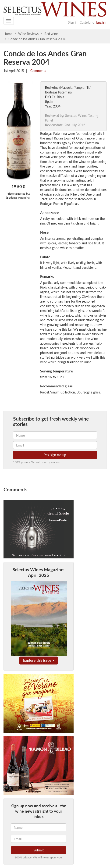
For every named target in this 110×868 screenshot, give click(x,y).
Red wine (51, 34)
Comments (38, 71)
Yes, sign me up (55, 455)
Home (8, 34)
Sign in (73, 22)
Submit (39, 850)
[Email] (39, 839)
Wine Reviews (28, 34)
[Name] (39, 827)
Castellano (87, 22)
